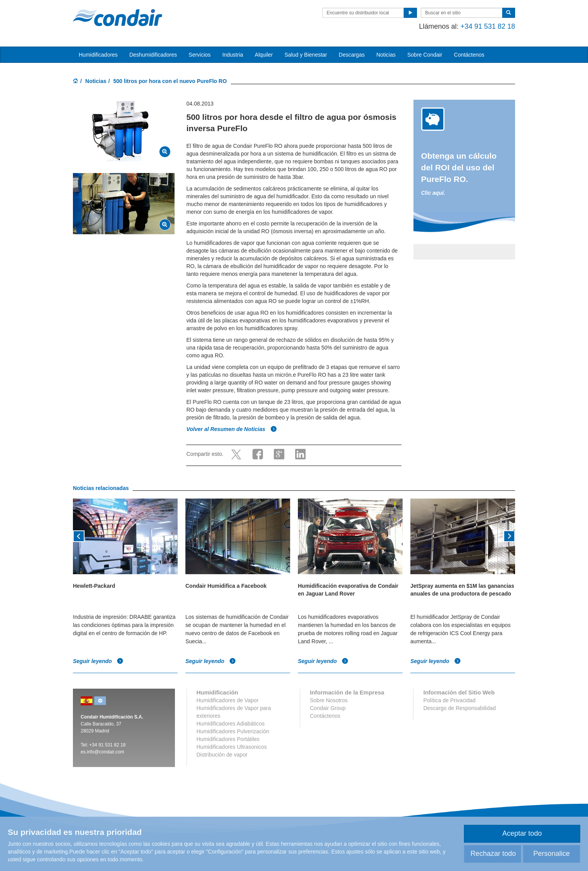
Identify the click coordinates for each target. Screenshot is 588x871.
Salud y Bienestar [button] (306, 55)
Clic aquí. (433, 193)
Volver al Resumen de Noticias (231, 429)
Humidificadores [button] (98, 55)
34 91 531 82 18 (109, 745)
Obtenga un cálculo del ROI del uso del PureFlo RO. (459, 167)
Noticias (386, 55)
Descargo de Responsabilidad (459, 708)
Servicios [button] (200, 55)
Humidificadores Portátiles (228, 739)
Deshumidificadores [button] (153, 55)
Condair (118, 17)
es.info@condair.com (102, 752)
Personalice (552, 854)
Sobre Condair (425, 55)
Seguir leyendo (98, 661)
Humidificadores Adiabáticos (231, 724)
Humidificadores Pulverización (233, 731)
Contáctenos (469, 55)
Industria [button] (233, 55)
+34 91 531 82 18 (488, 26)
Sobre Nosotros (329, 700)
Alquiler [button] (264, 55)
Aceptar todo (522, 833)
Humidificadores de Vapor (228, 700)
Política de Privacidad (449, 700)
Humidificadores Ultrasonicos (232, 747)
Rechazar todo (493, 854)
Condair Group (328, 708)
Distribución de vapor (222, 755)
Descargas (352, 55)
